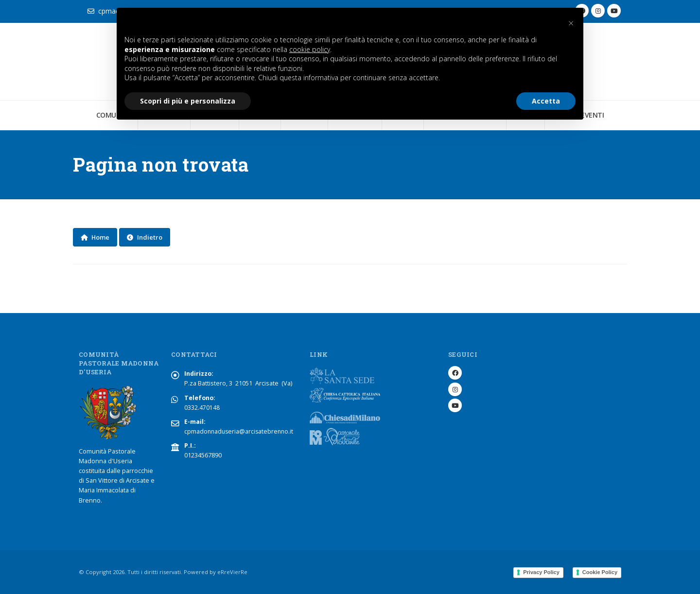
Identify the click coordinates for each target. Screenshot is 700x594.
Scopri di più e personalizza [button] (188, 101)
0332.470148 (202, 408)
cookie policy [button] (310, 49)
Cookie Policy (600, 572)
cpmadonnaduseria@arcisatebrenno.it (240, 431)
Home (95, 237)
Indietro (145, 237)
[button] (571, 23)
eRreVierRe (232, 572)
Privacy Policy (541, 572)
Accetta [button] (546, 101)
